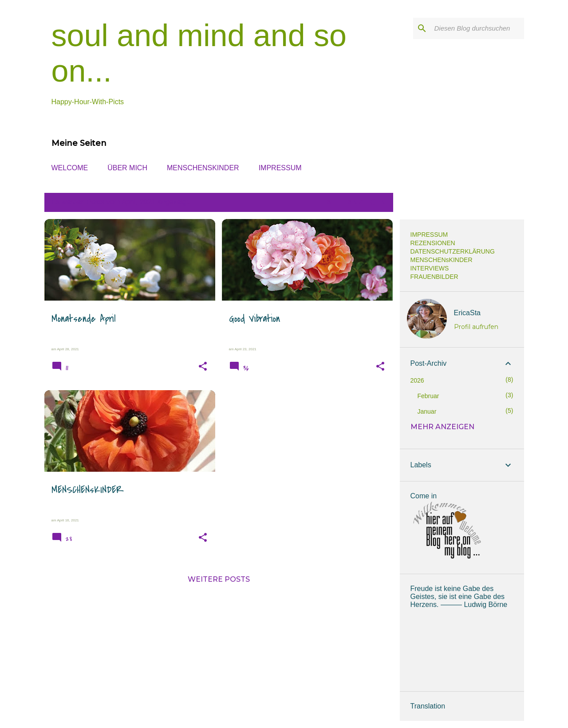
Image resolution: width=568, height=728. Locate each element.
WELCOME (70, 168)
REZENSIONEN (433, 243)
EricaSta (467, 313)
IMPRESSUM (280, 168)
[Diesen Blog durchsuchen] (477, 28)
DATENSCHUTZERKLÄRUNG (453, 251)
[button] (203, 367)
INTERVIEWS (430, 268)
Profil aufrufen (476, 327)
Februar (428, 396)
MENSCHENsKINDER (203, 168)
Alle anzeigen (356, 202)
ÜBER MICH (127, 168)
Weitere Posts (219, 579)
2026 (417, 380)
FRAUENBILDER (434, 277)
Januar (427, 411)
